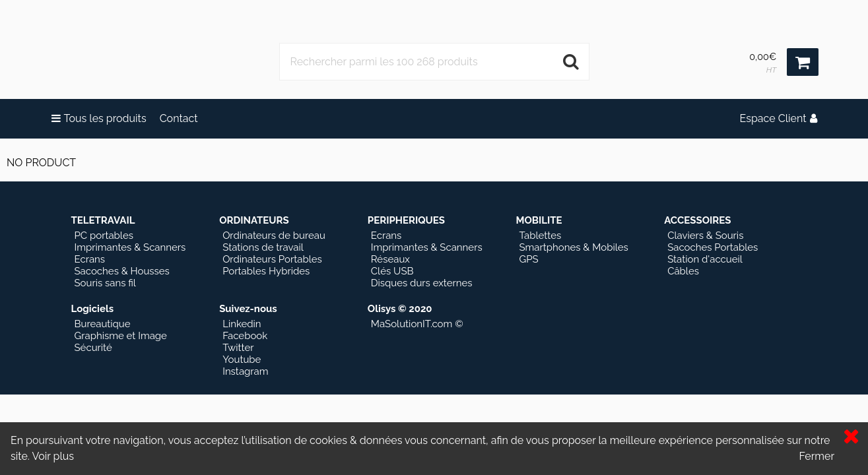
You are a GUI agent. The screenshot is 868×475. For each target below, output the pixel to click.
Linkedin (242, 324)
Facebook (245, 336)
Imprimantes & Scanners (130, 247)
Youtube (242, 360)
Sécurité (93, 348)
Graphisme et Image (121, 336)
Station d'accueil (705, 259)
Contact (179, 118)
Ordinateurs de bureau (274, 236)
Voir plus (53, 456)
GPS (528, 259)
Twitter (238, 348)
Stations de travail (263, 247)
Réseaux (390, 259)
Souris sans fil (105, 283)
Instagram (245, 371)
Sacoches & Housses (122, 271)
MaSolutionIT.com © (417, 324)
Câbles (683, 271)
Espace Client (778, 118)
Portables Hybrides (266, 271)
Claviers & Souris (705, 236)
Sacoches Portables (713, 247)
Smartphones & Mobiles (573, 247)
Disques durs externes (422, 283)
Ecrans (90, 259)
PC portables (104, 236)
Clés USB (392, 271)
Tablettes (540, 236)
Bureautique (103, 324)
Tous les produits (99, 118)
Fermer (817, 456)
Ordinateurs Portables (272, 259)
